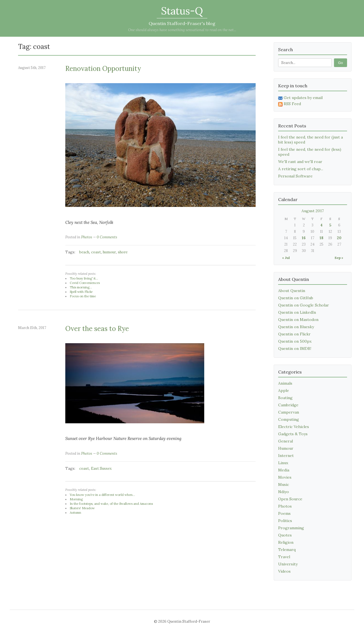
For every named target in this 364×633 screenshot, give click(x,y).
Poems (284, 513)
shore (123, 252)
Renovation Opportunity (103, 69)
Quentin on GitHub (296, 298)
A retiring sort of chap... (301, 169)
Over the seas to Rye (97, 329)
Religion (286, 542)
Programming (291, 528)
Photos (87, 237)
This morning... (81, 287)
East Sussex (101, 468)
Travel (284, 557)
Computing (289, 419)
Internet (286, 456)
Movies (285, 477)
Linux (283, 463)
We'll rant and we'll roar (300, 162)
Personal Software (295, 176)
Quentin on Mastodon (298, 320)
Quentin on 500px (295, 341)
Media (284, 470)
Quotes (285, 535)
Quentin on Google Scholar (304, 305)
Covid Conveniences (85, 283)
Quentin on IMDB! (295, 348)
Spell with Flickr (81, 292)
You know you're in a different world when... (102, 495)
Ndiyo (284, 492)
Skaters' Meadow (82, 508)
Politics (285, 521)
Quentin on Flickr (294, 334)
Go (341, 63)
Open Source (290, 499)
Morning (76, 499)
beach (84, 252)
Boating (285, 398)
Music (284, 484)
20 (339, 238)
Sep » (339, 258)
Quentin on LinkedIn (297, 312)
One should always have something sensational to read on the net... (182, 30)
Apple (284, 390)
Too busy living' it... (84, 278)
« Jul (286, 258)
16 (304, 238)
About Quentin (292, 291)
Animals (285, 383)
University (288, 564)
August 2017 (313, 211)
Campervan (289, 412)
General (286, 441)
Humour (286, 448)
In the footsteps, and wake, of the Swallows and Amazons (111, 504)
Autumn (75, 513)
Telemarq (287, 550)
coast (96, 252)
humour (109, 252)
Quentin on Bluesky (296, 327)
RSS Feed (290, 104)
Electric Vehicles (294, 427)
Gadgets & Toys (293, 434)
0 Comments (107, 237)
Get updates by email (300, 98)
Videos (284, 571)
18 (321, 238)
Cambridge (288, 405)
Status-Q (182, 11)
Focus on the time (83, 296)
